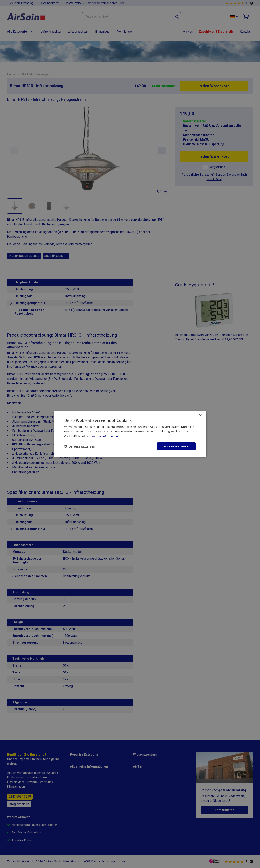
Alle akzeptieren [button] (176, 446)
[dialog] (130, 434)
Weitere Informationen (107, 436)
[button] (80, 446)
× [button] (200, 415)
